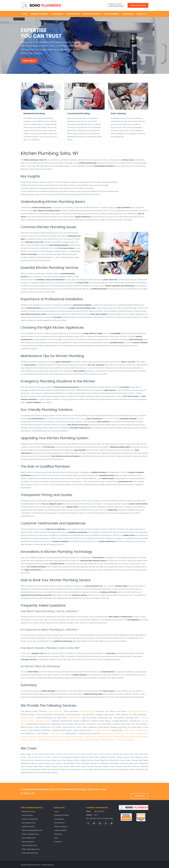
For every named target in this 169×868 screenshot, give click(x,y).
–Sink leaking (55, 739)
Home (25, 14)
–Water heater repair (92, 739)
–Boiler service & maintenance (135, 730)
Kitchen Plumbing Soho (30, 818)
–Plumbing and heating (124, 739)
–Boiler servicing (86, 711)
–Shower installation (29, 739)
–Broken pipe (118, 733)
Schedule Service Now (138, 5)
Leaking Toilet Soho (29, 826)
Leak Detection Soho (29, 822)
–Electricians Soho (57, 733)
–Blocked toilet (107, 733)
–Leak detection (77, 736)
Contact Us (141, 14)
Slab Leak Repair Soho (29, 844)
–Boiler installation (55, 711)
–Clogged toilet (140, 733)
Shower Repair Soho (29, 837)
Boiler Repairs (58, 14)
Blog (56, 837)
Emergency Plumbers (39, 14)
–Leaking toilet (90, 736)
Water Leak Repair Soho (30, 852)
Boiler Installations (92, 14)
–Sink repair (65, 739)
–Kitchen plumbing (44, 736)
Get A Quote (140, 791)
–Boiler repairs (74, 718)
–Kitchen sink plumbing (61, 736)
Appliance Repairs (111, 14)
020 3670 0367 (117, 6)
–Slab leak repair (77, 739)
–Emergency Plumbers (101, 730)
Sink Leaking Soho (28, 841)
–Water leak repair (107, 739)
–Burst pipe (129, 733)
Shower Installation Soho (30, 833)
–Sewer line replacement (139, 736)
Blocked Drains (73, 14)
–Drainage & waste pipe (137, 711)
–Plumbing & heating (120, 736)
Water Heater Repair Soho (31, 848)
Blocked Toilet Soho (29, 811)
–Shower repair (43, 739)
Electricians (128, 14)
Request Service (29, 61)
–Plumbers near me (104, 736)
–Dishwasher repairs (42, 721)
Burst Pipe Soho (27, 814)
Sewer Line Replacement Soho (32, 829)
